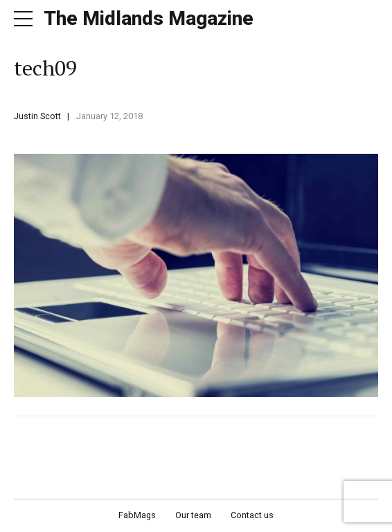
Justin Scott (37, 116)
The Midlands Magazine (149, 18)
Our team (193, 515)
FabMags (137, 515)
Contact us (252, 515)
